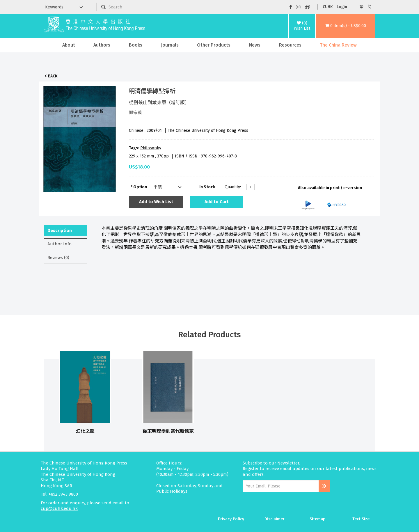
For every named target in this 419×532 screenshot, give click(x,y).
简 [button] (370, 7)
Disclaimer (275, 519)
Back (53, 76)
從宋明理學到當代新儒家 (168, 431)
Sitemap (318, 519)
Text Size (361, 519)
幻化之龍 (85, 431)
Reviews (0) (58, 258)
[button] (346, 26)
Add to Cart (217, 202)
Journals (170, 45)
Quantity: (233, 187)
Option (140, 187)
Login (342, 7)
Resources (290, 45)
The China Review (338, 45)
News (255, 45)
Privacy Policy (231, 519)
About (69, 45)
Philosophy (151, 148)
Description (60, 230)
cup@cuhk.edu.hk (59, 508)
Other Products (214, 45)
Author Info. (60, 244)
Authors (102, 45)
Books (136, 45)
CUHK (328, 7)
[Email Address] (281, 486)
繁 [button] (361, 7)
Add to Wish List (156, 202)
